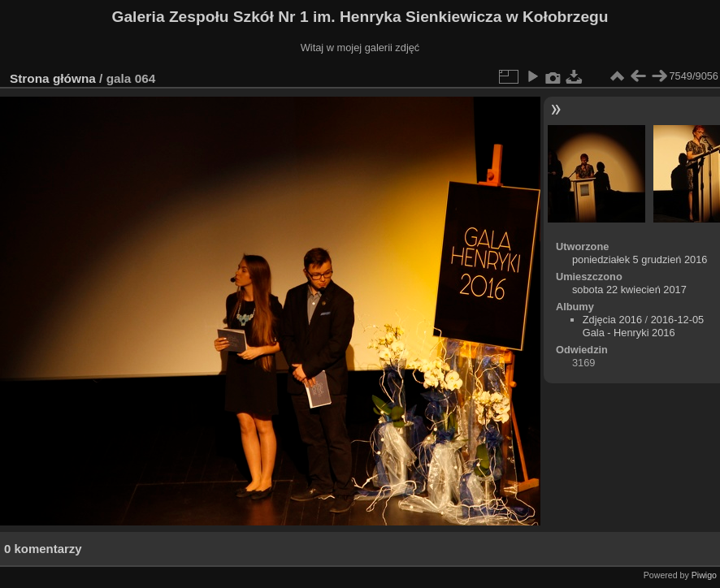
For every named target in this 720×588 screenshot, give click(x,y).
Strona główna (53, 78)
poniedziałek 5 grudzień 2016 (640, 259)
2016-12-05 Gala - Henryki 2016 (643, 326)
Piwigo (704, 575)
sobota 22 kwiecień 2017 (629, 290)
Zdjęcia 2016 (612, 320)
